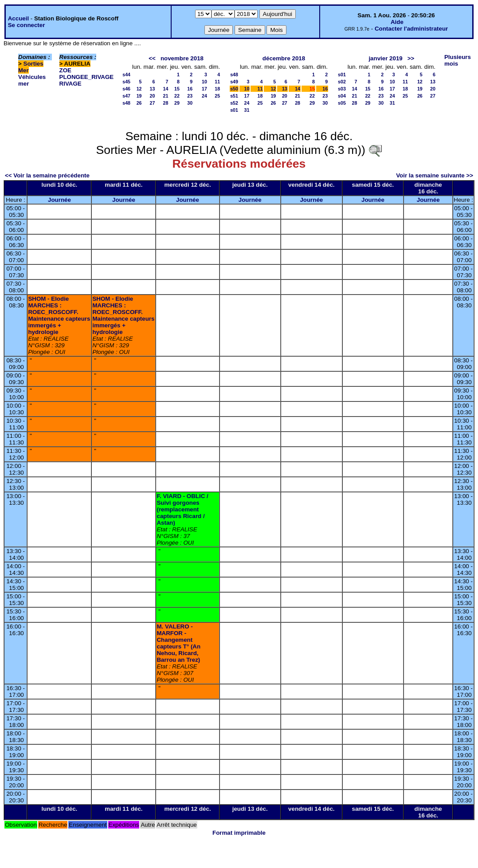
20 (153, 96)
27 (153, 103)
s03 (342, 89)
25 (217, 96)
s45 (126, 82)
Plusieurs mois (458, 60)
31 (247, 110)
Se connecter (27, 25)
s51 (234, 96)
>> (411, 58)
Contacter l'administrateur (411, 29)
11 (217, 82)
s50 (234, 89)
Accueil (18, 18)
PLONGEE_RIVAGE (87, 77)
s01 (234, 110)
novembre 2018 (182, 58)
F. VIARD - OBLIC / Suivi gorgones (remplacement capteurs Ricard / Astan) (182, 509)
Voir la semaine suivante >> (435, 175)
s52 (234, 103)
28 (166, 103)
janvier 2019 (385, 58)
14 (166, 89)
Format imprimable (239, 833)
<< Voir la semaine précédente (47, 175)
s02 (342, 82)
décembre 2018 (284, 58)
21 (166, 96)
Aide (397, 22)
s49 (234, 82)
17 (204, 89)
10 (204, 82)
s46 (126, 89)
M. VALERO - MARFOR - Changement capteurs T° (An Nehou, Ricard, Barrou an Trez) (178, 643)
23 (190, 96)
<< (152, 58)
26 (139, 103)
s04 (342, 96)
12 (139, 89)
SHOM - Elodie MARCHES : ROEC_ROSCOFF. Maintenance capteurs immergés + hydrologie (59, 315)
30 (190, 103)
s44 (126, 75)
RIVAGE (71, 84)
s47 (126, 96)
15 (177, 89)
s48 (126, 103)
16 (190, 89)
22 (177, 96)
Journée (59, 200)
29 (177, 103)
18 (217, 89)
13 (153, 89)
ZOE (65, 70)
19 (139, 96)
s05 (342, 103)
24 (204, 96)
